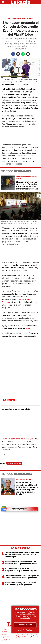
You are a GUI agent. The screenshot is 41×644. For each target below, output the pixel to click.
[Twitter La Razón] (18, 54)
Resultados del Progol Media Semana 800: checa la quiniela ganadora (21, 584)
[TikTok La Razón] (32, 636)
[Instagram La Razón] (27, 636)
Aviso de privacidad (25, 630)
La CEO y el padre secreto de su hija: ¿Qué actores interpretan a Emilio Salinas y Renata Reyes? (22, 555)
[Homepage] (20, 2)
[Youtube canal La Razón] (36, 636)
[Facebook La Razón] (13, 54)
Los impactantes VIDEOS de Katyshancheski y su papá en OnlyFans (21, 570)
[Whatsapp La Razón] (23, 54)
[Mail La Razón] (28, 54)
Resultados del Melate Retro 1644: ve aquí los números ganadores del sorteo (21, 563)
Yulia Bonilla (11, 85)
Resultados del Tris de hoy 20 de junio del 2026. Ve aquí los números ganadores (22, 577)
